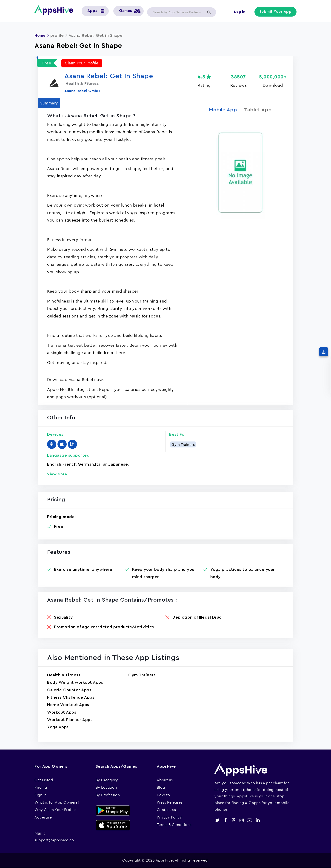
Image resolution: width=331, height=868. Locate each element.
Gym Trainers (183, 444)
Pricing (41, 787)
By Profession (108, 795)
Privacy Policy (169, 817)
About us (165, 780)
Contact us (166, 810)
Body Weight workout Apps (75, 682)
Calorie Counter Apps (69, 690)
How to (163, 795)
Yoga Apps (58, 727)
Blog (161, 787)
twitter (217, 820)
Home (40, 35)
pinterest (233, 820)
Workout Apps (62, 712)
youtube (250, 820)
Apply (209, 12)
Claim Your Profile (83, 63)
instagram (241, 820)
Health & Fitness (64, 675)
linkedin (258, 820)
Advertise (43, 817)
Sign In (41, 795)
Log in (240, 12)
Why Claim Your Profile (55, 810)
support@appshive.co (54, 840)
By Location (106, 787)
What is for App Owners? (57, 802)
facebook (225, 820)
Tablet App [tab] (260, 111)
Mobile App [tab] (221, 111)
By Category (107, 780)
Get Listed (44, 780)
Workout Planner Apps (70, 720)
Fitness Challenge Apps (71, 697)
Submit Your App (276, 12)
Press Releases (170, 802)
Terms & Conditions (174, 825)
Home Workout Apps (68, 705)
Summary (51, 103)
